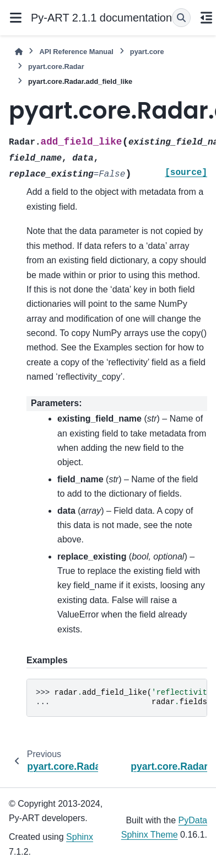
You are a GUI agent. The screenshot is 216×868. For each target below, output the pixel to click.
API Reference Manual (76, 52)
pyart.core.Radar (56, 66)
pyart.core (147, 52)
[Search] (181, 18)
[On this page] (206, 18)
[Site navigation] (15, 18)
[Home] (19, 52)
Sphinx (80, 837)
